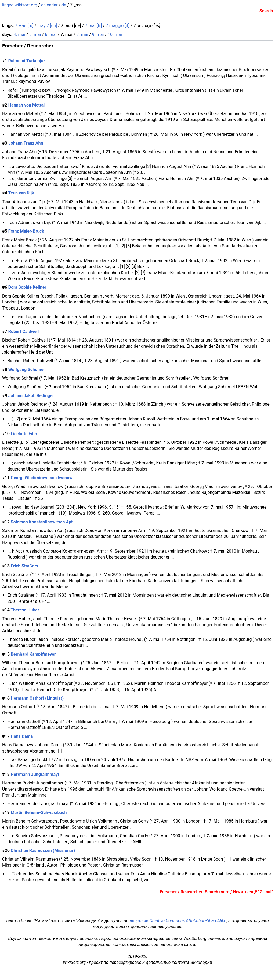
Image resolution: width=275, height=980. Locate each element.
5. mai (35, 34)
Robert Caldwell (24, 331)
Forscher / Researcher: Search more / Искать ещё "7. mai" (216, 892)
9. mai (98, 34)
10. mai (115, 34)
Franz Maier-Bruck (26, 231)
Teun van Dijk (21, 193)
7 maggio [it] (118, 26)
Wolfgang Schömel (26, 370)
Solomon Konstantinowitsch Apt (42, 522)
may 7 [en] (47, 26)
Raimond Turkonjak (27, 61)
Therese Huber (25, 610)
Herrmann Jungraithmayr (35, 774)
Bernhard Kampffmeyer (33, 654)
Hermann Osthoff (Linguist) (37, 698)
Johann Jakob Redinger (31, 396)
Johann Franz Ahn (26, 143)
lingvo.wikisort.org (20, 5)
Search (266, 11)
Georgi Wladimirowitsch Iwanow (42, 478)
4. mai (19, 34)
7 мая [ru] (24, 26)
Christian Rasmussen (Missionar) (43, 851)
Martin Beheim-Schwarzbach (39, 812)
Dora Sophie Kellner (27, 287)
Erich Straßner (25, 566)
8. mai (82, 34)
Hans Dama (22, 736)
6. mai (51, 34)
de (64, 5)
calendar (49, 5)
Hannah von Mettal (27, 105)
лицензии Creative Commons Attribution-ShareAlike (178, 921)
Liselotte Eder (24, 434)
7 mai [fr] (93, 26)
